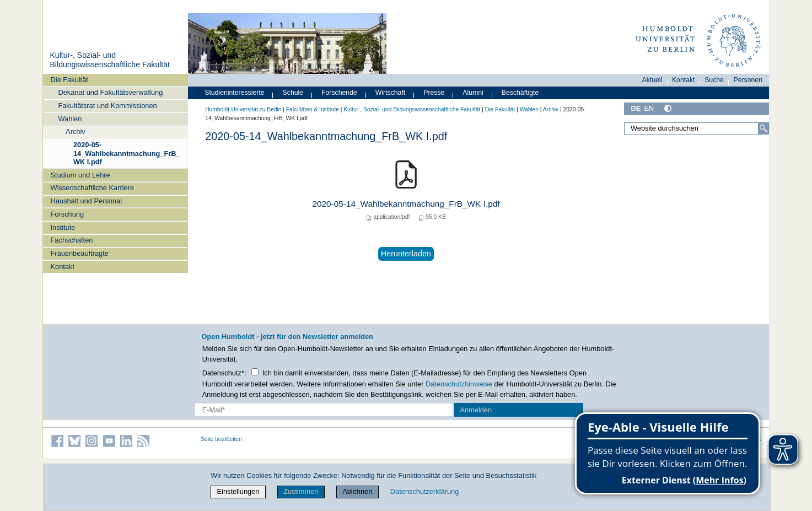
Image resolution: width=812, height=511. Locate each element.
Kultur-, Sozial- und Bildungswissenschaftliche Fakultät (110, 60)
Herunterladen (406, 254)
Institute (63, 227)
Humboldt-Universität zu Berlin (243, 109)
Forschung (67, 214)
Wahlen (70, 119)
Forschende (339, 93)
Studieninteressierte (234, 93)
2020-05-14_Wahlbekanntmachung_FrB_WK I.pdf (127, 153)
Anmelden (476, 410)
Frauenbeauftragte (80, 253)
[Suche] (763, 128)
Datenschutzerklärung (424, 491)
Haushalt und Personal (86, 201)
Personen (748, 80)
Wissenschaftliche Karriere (92, 188)
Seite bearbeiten (221, 439)
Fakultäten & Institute (313, 109)
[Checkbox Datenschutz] (255, 372)
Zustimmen (301, 491)
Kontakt (63, 267)
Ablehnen (357, 491)
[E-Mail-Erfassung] (324, 410)
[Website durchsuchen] (697, 128)
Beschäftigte (520, 93)
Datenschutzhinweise (459, 384)
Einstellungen (238, 491)
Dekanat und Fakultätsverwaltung (110, 92)
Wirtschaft (391, 93)
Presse (434, 93)
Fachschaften (72, 240)
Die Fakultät (69, 80)
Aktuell (652, 80)
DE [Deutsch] (636, 108)
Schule (293, 93)
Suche (714, 80)
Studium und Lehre (80, 175)
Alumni (473, 93)
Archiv (76, 131)
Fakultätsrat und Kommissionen (107, 106)
